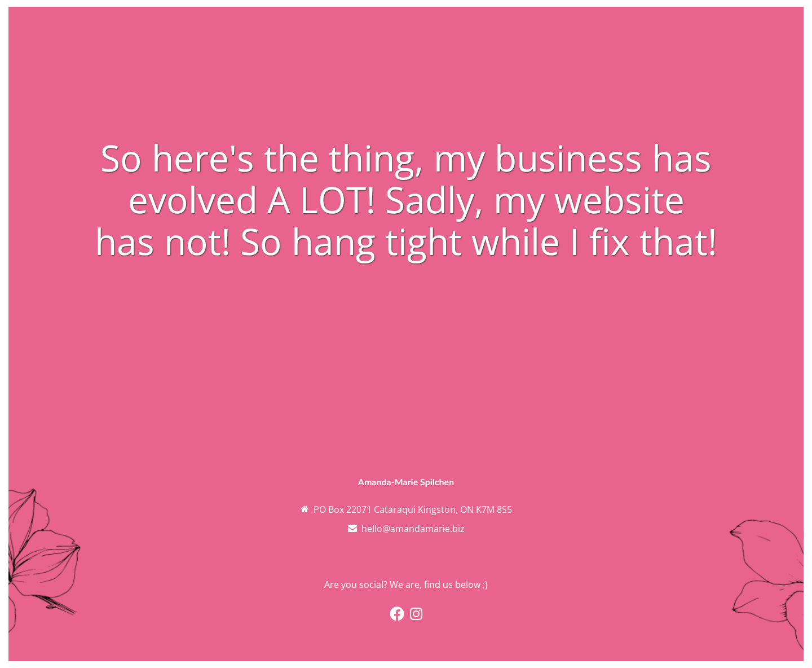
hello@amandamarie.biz (413, 529)
